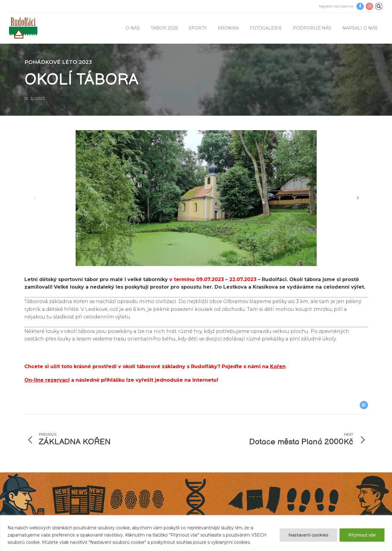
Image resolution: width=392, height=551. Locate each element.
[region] (196, 533)
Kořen (278, 366)
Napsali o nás (360, 28)
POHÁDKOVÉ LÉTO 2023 (58, 62)
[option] (196, 198)
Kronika (228, 28)
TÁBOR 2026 (164, 28)
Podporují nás (312, 28)
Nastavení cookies (308, 535)
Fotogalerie (266, 28)
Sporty (198, 28)
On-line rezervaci (47, 380)
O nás (133, 28)
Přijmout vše (362, 535)
